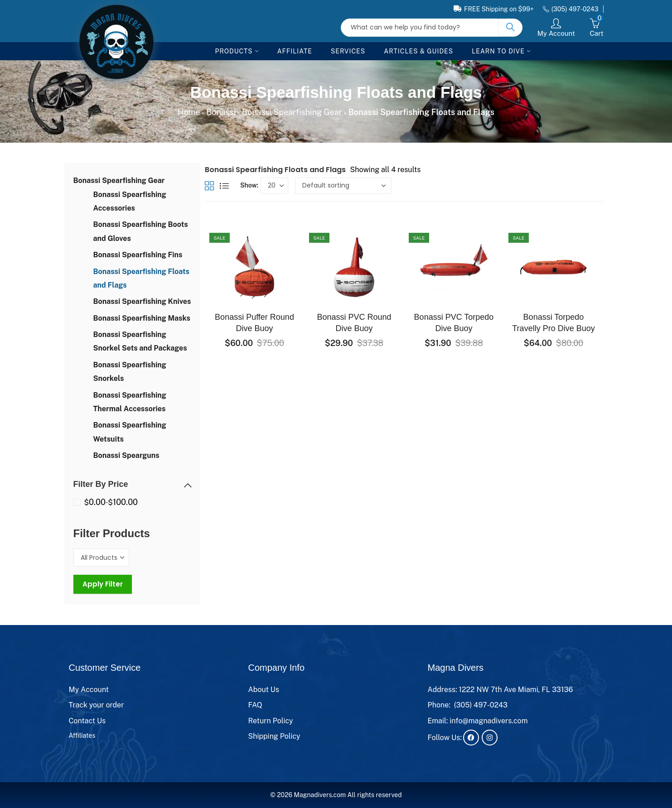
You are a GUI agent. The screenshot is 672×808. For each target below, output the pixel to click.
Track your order (97, 705)
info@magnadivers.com (488, 721)
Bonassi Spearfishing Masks (142, 318)
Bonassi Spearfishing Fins (138, 255)
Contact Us (87, 721)
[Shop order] (343, 186)
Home (189, 112)
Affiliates (82, 736)
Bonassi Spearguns (126, 455)
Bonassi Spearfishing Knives (142, 301)
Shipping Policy (274, 736)
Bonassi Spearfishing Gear (292, 112)
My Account (89, 690)
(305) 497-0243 (481, 705)
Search (510, 28)
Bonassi (221, 112)
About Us (264, 690)
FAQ (255, 705)
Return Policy (271, 721)
